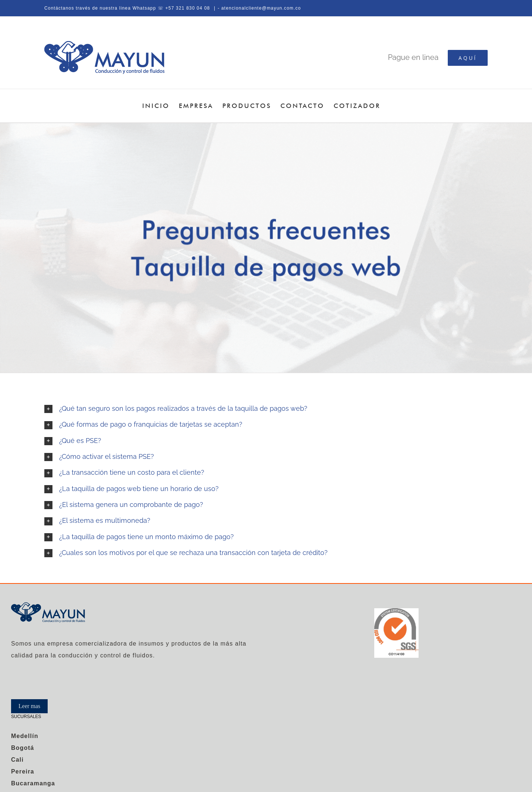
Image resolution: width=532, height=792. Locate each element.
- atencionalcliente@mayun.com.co (259, 8)
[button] (266, 409)
